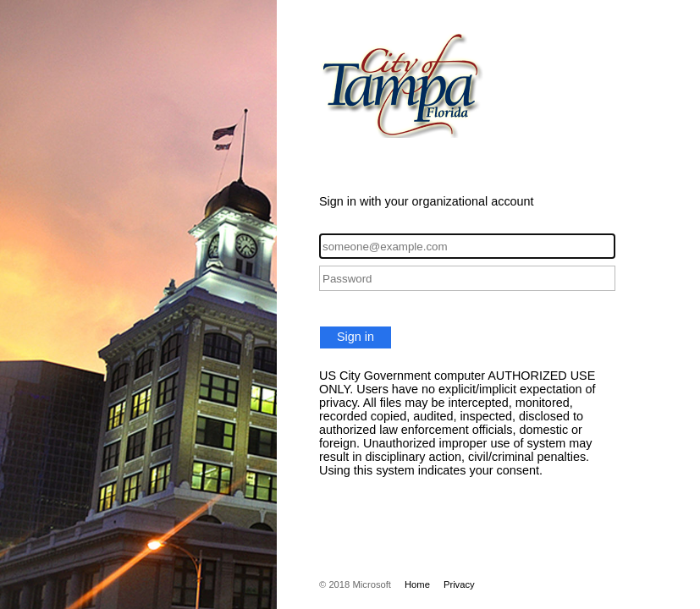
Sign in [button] (356, 337)
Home (417, 584)
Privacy (459, 584)
